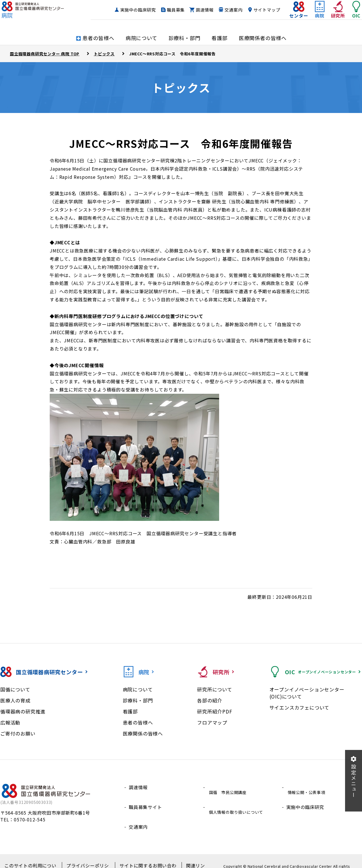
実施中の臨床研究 (164, 10)
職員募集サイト (145, 801)
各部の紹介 (210, 700)
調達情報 (231, 10)
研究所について (215, 689)
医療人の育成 (15, 700)
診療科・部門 (138, 700)
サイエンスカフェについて (299, 707)
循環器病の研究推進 (23, 711)
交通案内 (260, 10)
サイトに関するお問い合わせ (142, 857)
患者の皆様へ (138, 722)
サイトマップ (256, 21)
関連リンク (189, 857)
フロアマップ (212, 722)
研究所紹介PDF (215, 711)
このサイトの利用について (31, 857)
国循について (15, 689)
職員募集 (202, 10)
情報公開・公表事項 (308, 787)
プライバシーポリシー (85, 857)
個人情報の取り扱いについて (238, 801)
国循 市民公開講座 (229, 787)
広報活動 (10, 722)
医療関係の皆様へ (143, 733)
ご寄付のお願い (18, 733)
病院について (138, 689)
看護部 (130, 711)
